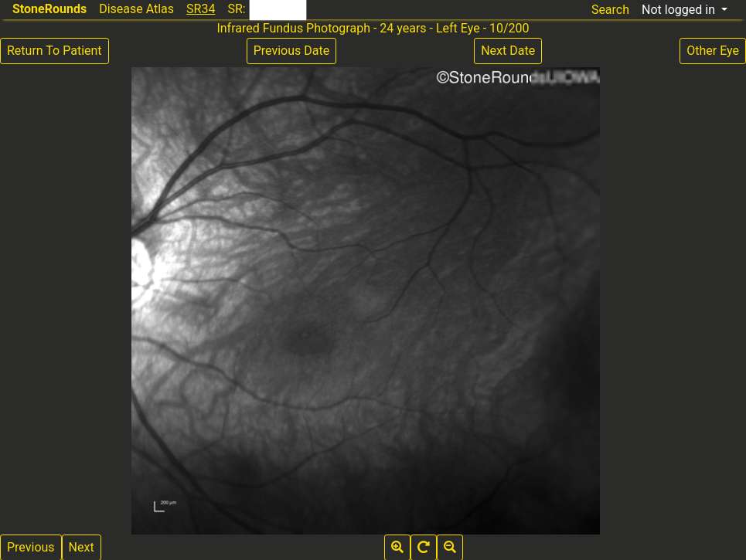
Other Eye (713, 51)
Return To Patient (55, 51)
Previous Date (291, 51)
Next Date (508, 51)
